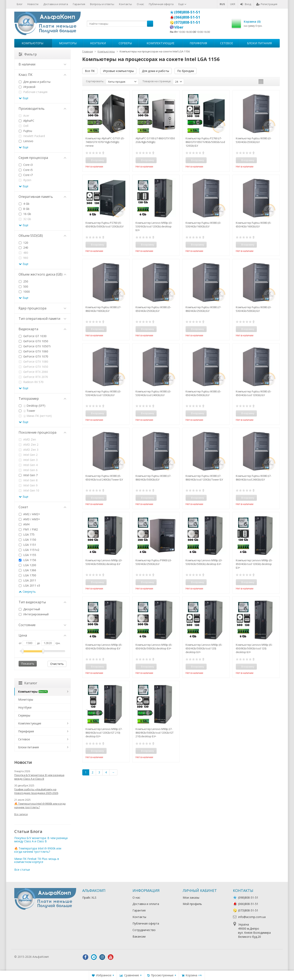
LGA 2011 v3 (29, 585)
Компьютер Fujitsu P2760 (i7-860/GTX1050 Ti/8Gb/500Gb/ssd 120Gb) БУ (205, 142)
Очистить (57, 664)
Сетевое (227, 43)
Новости (33, 4)
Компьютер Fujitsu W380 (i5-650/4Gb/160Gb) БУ (254, 225)
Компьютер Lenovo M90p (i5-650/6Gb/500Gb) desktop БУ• (154, 647)
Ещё (182, 4)
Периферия (198, 43)
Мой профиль (192, 904)
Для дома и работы (155, 71)
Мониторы (68, 43)
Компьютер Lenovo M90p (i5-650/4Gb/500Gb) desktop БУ (104, 647)
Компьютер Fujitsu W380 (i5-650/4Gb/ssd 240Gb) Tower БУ (104, 478)
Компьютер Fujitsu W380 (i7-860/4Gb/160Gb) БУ (103, 309)
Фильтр (28, 54)
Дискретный (29, 609)
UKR (233, 4)
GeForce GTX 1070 (33, 356)
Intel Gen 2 (28, 455)
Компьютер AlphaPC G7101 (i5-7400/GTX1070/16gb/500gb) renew (105, 142)
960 (23, 258)
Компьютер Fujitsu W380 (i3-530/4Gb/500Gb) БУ (254, 309)
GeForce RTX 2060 (33, 372)
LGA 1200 (27, 565)
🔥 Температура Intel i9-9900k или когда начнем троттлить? (40, 805)
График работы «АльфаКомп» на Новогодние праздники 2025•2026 (36, 791)
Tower (27, 411)
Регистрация (267, 4)
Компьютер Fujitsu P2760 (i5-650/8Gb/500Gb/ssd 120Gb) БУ (105, 225)
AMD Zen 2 (29, 445)
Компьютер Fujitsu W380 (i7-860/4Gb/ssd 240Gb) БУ (254, 478)
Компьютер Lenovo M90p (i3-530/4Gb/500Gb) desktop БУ (104, 562)
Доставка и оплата (56, 4)
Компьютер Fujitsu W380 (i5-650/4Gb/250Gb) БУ (153, 309)
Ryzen (25, 180)
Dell (24, 126)
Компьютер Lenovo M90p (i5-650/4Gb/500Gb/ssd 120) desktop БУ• (204, 648)
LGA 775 (27, 534)
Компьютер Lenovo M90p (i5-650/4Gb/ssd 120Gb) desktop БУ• (254, 564)
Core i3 (26, 165)
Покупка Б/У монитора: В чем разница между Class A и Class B (39, 777)
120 (23, 243)
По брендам (186, 71)
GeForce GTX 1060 (33, 351)
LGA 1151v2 (29, 550)
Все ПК (90, 71)
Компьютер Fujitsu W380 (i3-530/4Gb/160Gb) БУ (203, 225)
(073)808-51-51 (187, 22)
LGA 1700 (27, 575)
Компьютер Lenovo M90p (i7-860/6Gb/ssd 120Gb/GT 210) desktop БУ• (104, 733)
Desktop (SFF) (32, 406)
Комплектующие (160, 43)
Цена (42, 635)
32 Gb (25, 219)
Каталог (28, 683)
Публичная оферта (161, 4)
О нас (140, 4)
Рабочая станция (33, 92)
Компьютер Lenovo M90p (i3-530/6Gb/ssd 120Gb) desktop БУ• (154, 226)
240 (23, 247)
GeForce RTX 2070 (33, 377)
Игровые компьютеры (118, 71)
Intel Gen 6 (28, 470)
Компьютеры (32, 43)
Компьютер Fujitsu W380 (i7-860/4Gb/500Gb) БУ (153, 478)
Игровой (27, 87)
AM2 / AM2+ (29, 514)
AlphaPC (27, 121)
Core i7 (26, 175)
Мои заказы (191, 898)
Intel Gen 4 (28, 465)
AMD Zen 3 (29, 450)
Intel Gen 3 (28, 460)
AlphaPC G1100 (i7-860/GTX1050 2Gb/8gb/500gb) (155, 140)
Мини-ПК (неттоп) (35, 416)
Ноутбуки (98, 43)
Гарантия (79, 4)
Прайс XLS (89, 898)
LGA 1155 (27, 555)
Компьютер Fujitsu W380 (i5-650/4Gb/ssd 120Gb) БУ (254, 393)
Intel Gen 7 (28, 475)
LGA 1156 (27, 560)
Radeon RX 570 (31, 382)
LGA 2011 (27, 580)
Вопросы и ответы (102, 4)
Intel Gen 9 (28, 485)
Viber (179, 27)
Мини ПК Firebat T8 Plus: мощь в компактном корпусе (37, 860)
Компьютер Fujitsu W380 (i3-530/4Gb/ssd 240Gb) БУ (153, 393)
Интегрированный (34, 614)
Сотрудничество (144, 930)
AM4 (24, 524)
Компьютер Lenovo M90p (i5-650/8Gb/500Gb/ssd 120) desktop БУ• (254, 648)
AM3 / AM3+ (29, 519)
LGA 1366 (27, 570)
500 (23, 286)
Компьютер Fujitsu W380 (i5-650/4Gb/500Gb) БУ (203, 393)
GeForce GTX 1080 (33, 362)
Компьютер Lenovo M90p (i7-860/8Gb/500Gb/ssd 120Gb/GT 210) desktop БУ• (155, 733)
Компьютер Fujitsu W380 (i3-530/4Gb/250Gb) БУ (254, 140)
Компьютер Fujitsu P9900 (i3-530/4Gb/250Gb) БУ (154, 562)
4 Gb (24, 204)
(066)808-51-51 (187, 17)
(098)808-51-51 (187, 12)
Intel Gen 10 (29, 490)
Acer (24, 116)
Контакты (125, 4)
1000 (24, 292)
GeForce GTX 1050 (33, 341)
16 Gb (25, 214)
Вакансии (139, 936)
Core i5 (26, 170)
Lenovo (26, 141)
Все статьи (22, 870)
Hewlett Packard (32, 136)
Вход (246, 4)
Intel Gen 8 (28, 480)
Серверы (125, 43)
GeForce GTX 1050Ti (35, 346)
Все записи (21, 814)
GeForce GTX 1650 (33, 367)
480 (23, 253)
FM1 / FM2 (28, 529)
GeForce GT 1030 (33, 336)
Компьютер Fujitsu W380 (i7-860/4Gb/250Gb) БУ (203, 309)
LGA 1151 (27, 545)
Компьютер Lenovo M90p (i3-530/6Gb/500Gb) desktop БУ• (204, 562)
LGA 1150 (27, 540)
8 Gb (24, 209)
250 (23, 281)
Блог (20, 4)
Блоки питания (259, 43)
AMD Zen (27, 439)
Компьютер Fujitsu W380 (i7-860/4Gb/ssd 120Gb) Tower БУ (204, 478)
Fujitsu (25, 131)
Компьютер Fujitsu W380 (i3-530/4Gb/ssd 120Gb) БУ (103, 393)
